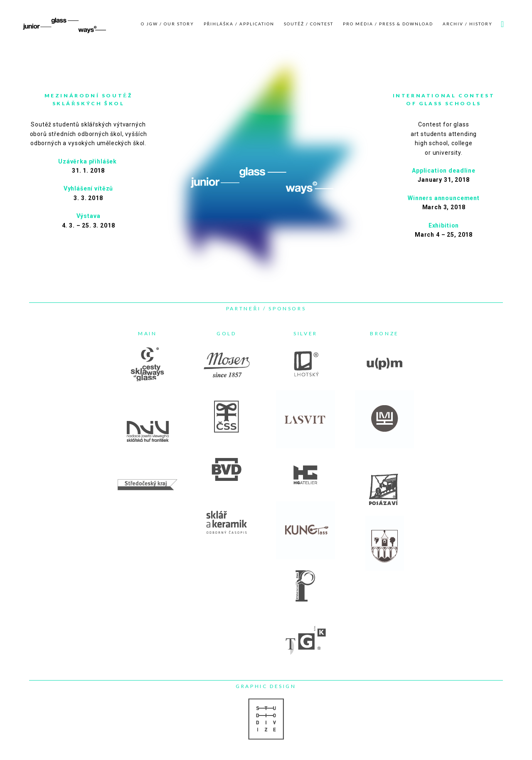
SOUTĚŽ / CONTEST (309, 24)
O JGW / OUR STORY (167, 24)
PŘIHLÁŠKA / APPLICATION (239, 24)
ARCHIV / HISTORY (468, 24)
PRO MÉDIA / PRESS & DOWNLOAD (388, 24)
